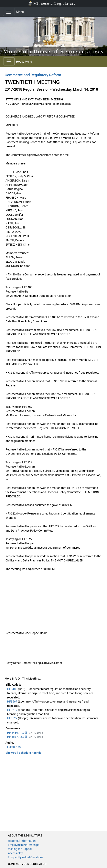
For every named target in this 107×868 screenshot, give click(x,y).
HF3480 (13, 689)
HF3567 (13, 702)
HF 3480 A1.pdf (17, 733)
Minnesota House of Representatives (53, 51)
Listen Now (14, 747)
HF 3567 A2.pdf (17, 737)
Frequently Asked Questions (26, 857)
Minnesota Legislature (52, 3)
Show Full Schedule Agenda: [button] (24, 753)
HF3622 (13, 718)
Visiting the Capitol (20, 849)
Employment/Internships (24, 845)
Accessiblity (15, 853)
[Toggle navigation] (9, 12)
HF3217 (13, 710)
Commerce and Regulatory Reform (33, 75)
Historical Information (22, 841)
